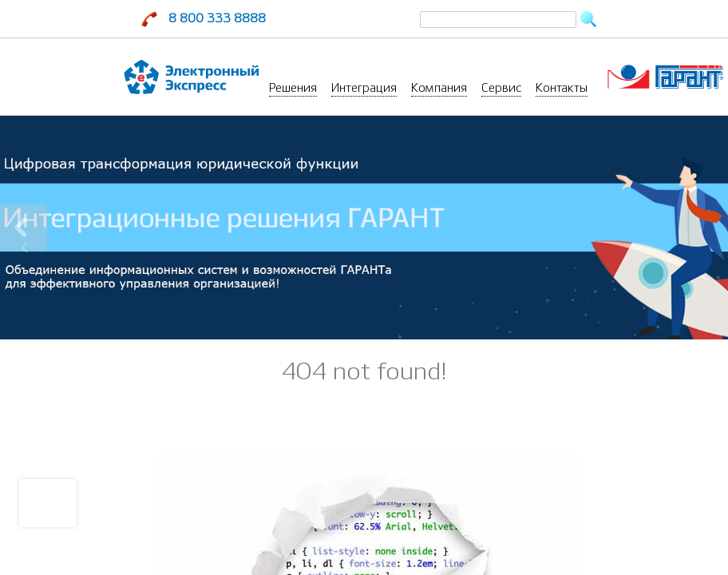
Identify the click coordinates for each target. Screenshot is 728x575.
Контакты (562, 88)
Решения (293, 88)
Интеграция (364, 88)
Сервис (501, 88)
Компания (439, 88)
